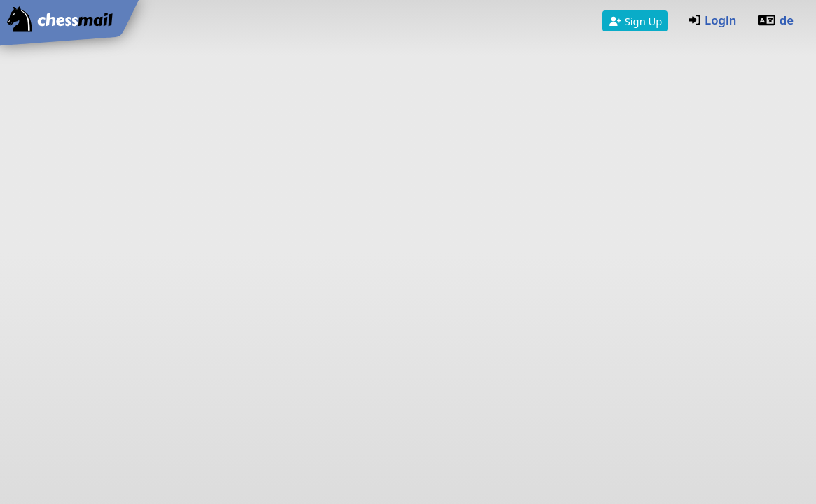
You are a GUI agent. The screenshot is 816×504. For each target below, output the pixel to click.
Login (712, 20)
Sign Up (635, 21)
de (775, 20)
